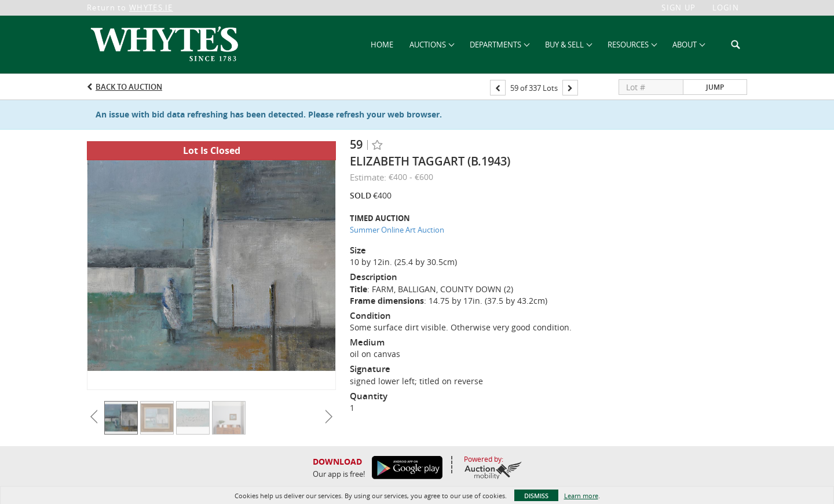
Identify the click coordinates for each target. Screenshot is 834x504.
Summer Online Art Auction (397, 230)
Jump (715, 87)
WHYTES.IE (151, 8)
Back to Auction (129, 87)
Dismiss (536, 496)
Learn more (581, 496)
